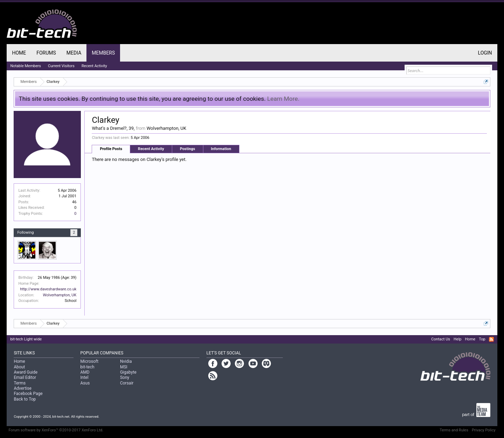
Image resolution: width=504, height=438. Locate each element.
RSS (491, 339)
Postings (188, 149)
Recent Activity (151, 149)
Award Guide (26, 372)
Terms (20, 383)
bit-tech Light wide (26, 339)
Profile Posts (111, 149)
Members (103, 53)
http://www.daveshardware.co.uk (48, 289)
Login (485, 53)
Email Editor (25, 377)
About (19, 367)
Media (74, 53)
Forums (46, 53)
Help (458, 339)
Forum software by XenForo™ (56, 430)
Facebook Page (28, 394)
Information (221, 149)
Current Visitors (61, 66)
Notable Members (26, 66)
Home (19, 53)
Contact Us (441, 339)
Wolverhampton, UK (59, 295)
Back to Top (25, 399)
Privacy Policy (484, 430)
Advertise (22, 388)
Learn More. (283, 99)
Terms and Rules (454, 430)
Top (482, 339)
